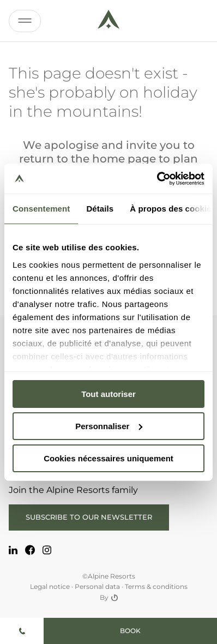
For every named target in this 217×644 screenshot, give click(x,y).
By (109, 598)
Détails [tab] (100, 209)
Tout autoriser (108, 394)
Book (130, 631)
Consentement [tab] (41, 209)
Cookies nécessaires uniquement (108, 458)
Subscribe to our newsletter (89, 517)
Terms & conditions (156, 586)
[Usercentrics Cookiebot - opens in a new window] (157, 178)
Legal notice (50, 586)
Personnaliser (109, 426)
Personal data (97, 586)
